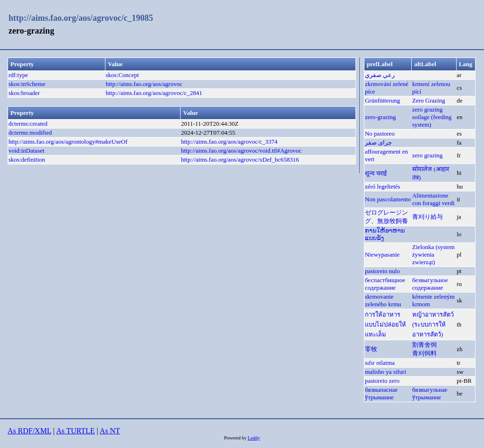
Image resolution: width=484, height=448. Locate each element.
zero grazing (428, 109)
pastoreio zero (382, 381)
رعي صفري (380, 75)
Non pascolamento (388, 199)
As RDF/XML (29, 431)
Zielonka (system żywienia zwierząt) (433, 254)
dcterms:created (28, 124)
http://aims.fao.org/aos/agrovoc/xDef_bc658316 (240, 159)
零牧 (371, 349)
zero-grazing (380, 117)
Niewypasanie (382, 254)
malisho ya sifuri (385, 372)
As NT (110, 431)
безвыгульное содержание (430, 284)
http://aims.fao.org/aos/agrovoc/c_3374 (229, 142)
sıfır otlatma (380, 363)
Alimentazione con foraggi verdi (433, 199)
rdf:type (18, 75)
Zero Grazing (429, 100)
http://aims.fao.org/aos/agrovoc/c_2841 (154, 93)
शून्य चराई (376, 173)
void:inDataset (26, 151)
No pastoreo (380, 134)
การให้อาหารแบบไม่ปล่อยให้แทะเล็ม (385, 324)
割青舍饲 (424, 345)
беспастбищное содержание (385, 284)
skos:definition (27, 159)
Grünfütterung (382, 100)
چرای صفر (378, 142)
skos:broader (24, 93)
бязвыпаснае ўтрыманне (381, 393)
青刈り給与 (428, 217)
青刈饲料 (424, 353)
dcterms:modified (30, 133)
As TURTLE (76, 431)
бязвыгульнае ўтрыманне (430, 393)
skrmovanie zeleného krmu (383, 300)
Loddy (254, 438)
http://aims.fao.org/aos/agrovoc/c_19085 (81, 18)
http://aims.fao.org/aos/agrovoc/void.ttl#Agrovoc (241, 151)
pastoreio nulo (382, 271)
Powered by (236, 438)
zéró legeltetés (383, 186)
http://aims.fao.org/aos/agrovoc (144, 84)
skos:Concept (122, 75)
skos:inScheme (27, 84)
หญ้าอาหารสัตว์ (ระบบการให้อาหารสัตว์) (433, 324)
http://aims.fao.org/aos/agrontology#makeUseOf (68, 142)
